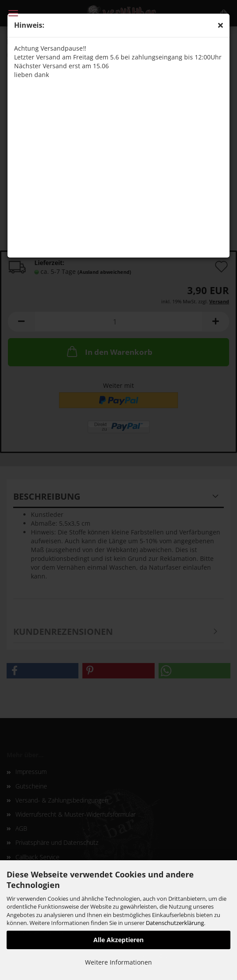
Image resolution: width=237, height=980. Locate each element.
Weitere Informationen (118, 962)
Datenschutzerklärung (175, 923)
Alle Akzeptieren (118, 940)
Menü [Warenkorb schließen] (13, 13)
